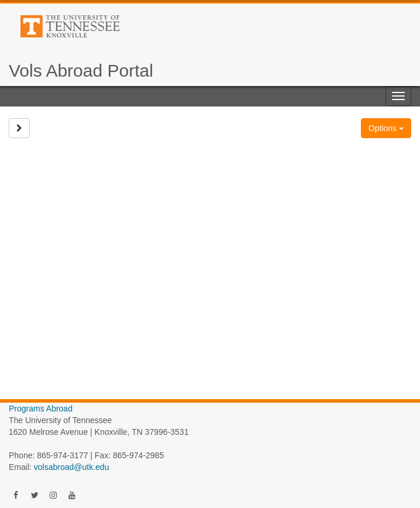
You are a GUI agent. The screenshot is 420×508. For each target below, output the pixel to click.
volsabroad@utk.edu (72, 467)
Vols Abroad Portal (81, 71)
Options (386, 128)
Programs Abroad (41, 409)
